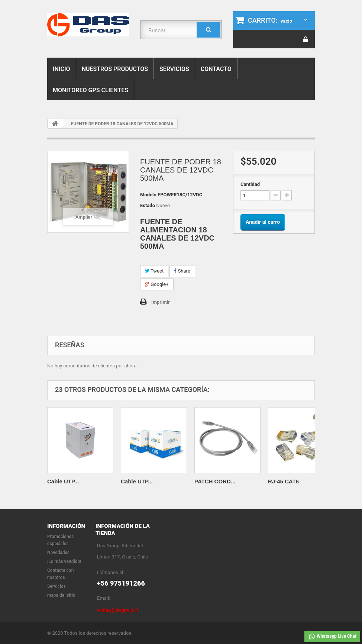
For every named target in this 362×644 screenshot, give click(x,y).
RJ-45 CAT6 (283, 481)
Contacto (216, 69)
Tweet (154, 271)
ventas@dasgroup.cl (117, 610)
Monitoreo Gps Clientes (90, 90)
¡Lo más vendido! (64, 561)
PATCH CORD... (215, 481)
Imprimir (161, 302)
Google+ (157, 284)
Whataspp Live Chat (332, 637)
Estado (148, 205)
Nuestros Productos (115, 69)
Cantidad (250, 184)
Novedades (58, 553)
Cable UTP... (63, 481)
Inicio (62, 69)
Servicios (174, 69)
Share (182, 271)
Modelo (148, 195)
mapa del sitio (61, 595)
